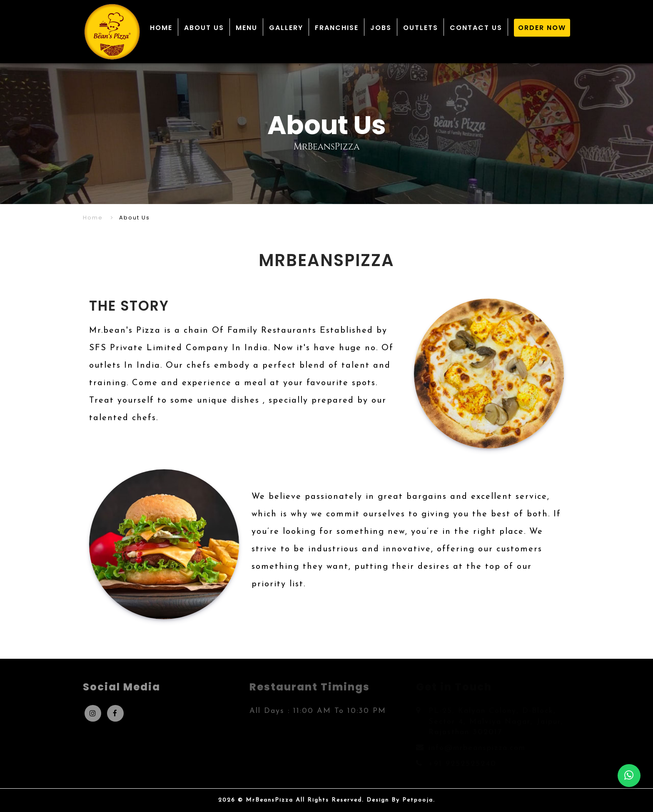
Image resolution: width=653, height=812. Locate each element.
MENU (247, 28)
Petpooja (418, 800)
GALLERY (286, 28)
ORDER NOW (542, 28)
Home (93, 218)
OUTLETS (421, 28)
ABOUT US (204, 28)
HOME (161, 28)
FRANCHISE (337, 28)
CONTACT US (476, 28)
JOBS (381, 28)
